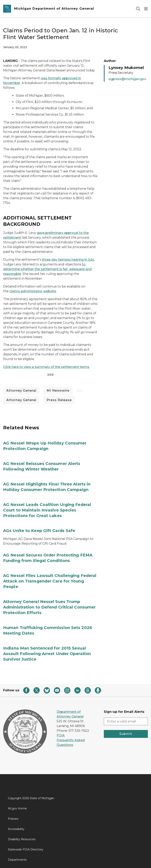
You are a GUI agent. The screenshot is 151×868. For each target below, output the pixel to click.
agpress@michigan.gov (127, 79)
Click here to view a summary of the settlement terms (46, 367)
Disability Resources (22, 839)
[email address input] (126, 721)
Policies (13, 819)
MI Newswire (58, 391)
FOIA (61, 735)
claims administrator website (33, 291)
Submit (126, 734)
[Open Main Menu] (146, 9)
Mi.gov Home (17, 808)
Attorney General (21, 391)
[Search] (138, 9)
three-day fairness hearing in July (68, 260)
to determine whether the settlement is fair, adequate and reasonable (47, 269)
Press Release (59, 400)
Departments (17, 860)
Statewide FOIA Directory (26, 849)
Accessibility (16, 829)
